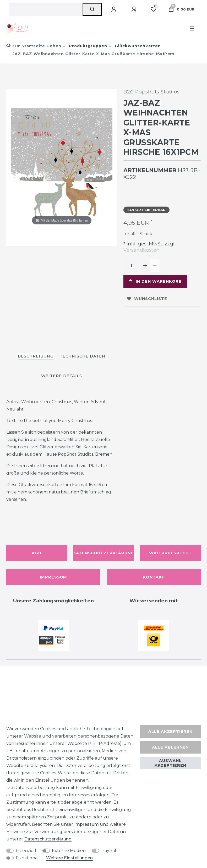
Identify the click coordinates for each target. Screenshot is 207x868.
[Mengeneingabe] (131, 266)
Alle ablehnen (170, 747)
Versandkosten (141, 250)
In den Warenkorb (155, 281)
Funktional (27, 858)
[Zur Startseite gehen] (34, 46)
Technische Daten (83, 356)
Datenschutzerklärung (103, 553)
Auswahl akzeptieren (170, 763)
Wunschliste (147, 299)
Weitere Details (62, 376)
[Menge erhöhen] (145, 266)
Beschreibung (36, 356)
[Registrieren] (135, 9)
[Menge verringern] (155, 266)
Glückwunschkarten (137, 46)
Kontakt (154, 577)
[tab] (36, 357)
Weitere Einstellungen (69, 858)
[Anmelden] (115, 9)
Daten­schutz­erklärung (48, 839)
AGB (37, 553)
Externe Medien (69, 851)
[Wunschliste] (153, 9)
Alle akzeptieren (170, 732)
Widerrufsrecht (170, 553)
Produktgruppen (87, 46)
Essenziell (26, 851)
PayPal (109, 851)
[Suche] (92, 9)
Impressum (53, 577)
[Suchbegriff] (46, 9)
